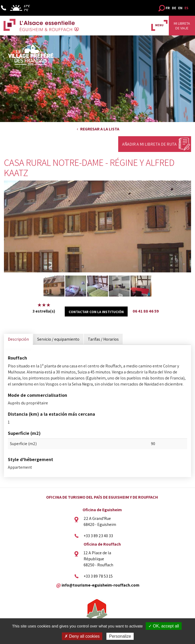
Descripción (18, 339)
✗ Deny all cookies (82, 636)
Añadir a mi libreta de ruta (149, 144)
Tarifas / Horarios (103, 339)
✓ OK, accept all (164, 626)
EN (180, 8)
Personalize (120, 636)
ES (186, 8)
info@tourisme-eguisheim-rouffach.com (101, 585)
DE (174, 8)
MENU (159, 25)
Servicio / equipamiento (58, 339)
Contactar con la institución (96, 312)
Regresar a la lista (100, 129)
